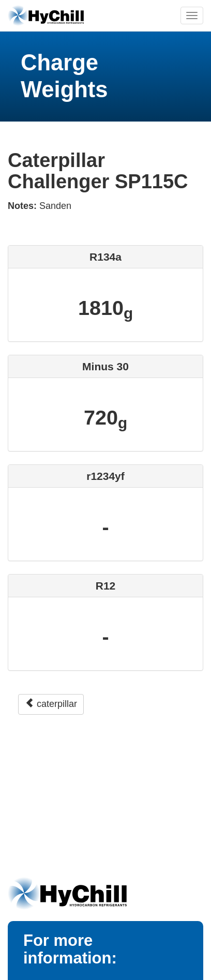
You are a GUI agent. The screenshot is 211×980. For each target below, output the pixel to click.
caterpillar (51, 704)
